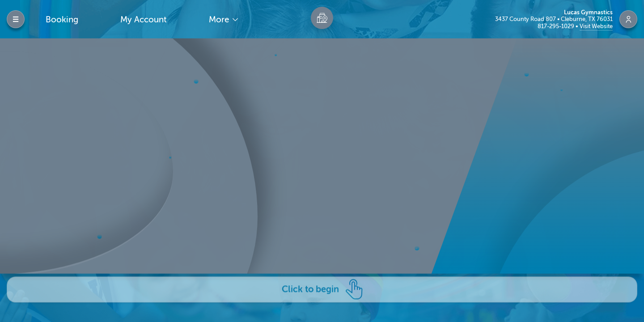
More (220, 19)
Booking (62, 19)
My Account (144, 19)
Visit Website (596, 26)
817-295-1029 (557, 26)
